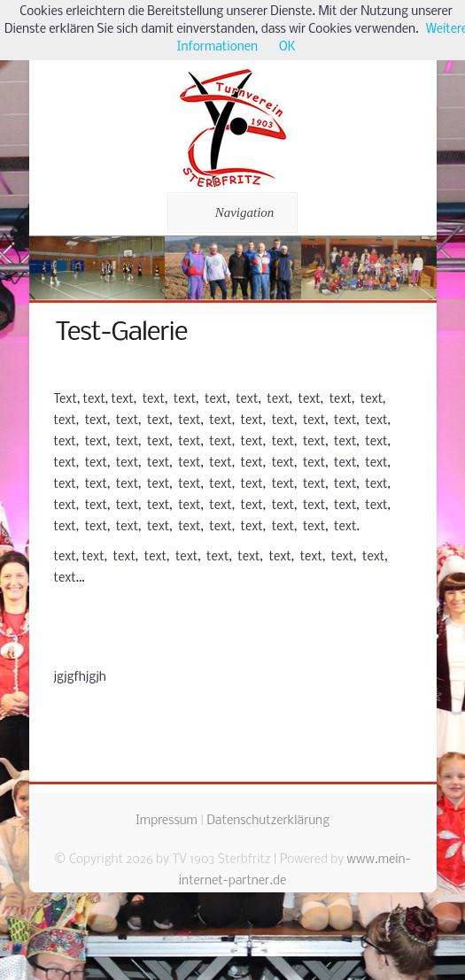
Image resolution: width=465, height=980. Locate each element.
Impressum (167, 821)
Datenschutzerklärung (268, 821)
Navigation (230, 212)
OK (287, 47)
